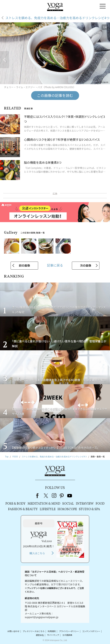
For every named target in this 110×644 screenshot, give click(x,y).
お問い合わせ (13, 631)
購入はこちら (37, 553)
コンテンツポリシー (91, 631)
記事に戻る (55, 265)
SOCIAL (68, 504)
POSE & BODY (15, 504)
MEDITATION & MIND (44, 504)
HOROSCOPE (67, 509)
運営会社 (40, 635)
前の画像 (24, 265)
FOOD (100, 504)
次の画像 (86, 265)
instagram (54, 496)
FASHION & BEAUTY (23, 509)
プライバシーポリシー (69, 631)
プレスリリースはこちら (34, 631)
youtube (70, 496)
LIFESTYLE (48, 509)
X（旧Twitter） (46, 496)
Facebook (39, 496)
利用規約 (52, 631)
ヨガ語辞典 (67, 635)
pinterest (62, 496)
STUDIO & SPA (89, 509)
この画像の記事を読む (55, 95)
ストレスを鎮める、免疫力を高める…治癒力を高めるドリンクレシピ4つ (57, 18)
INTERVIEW (85, 504)
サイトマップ (53, 635)
